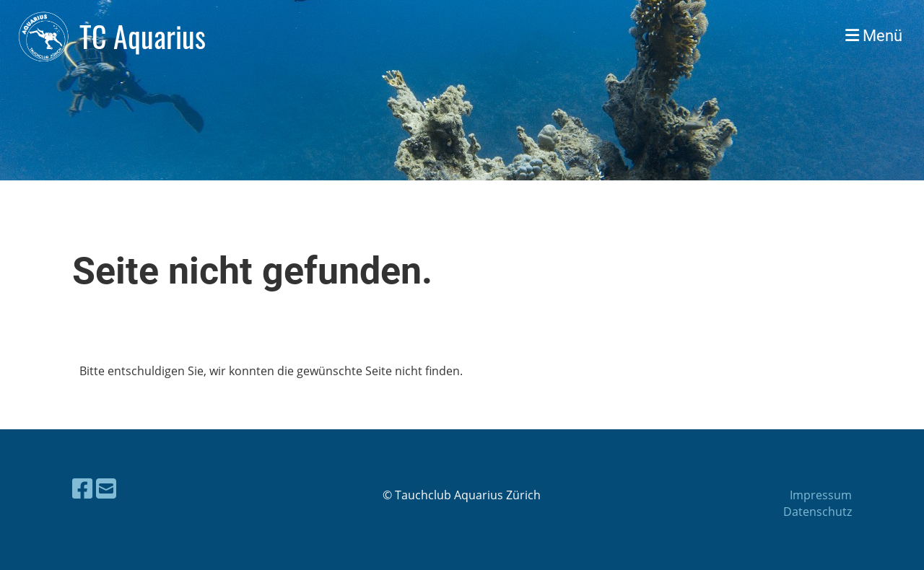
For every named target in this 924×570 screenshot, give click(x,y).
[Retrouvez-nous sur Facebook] (82, 488)
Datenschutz (818, 512)
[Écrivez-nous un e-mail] (106, 488)
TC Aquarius (143, 36)
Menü (874, 36)
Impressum (821, 495)
